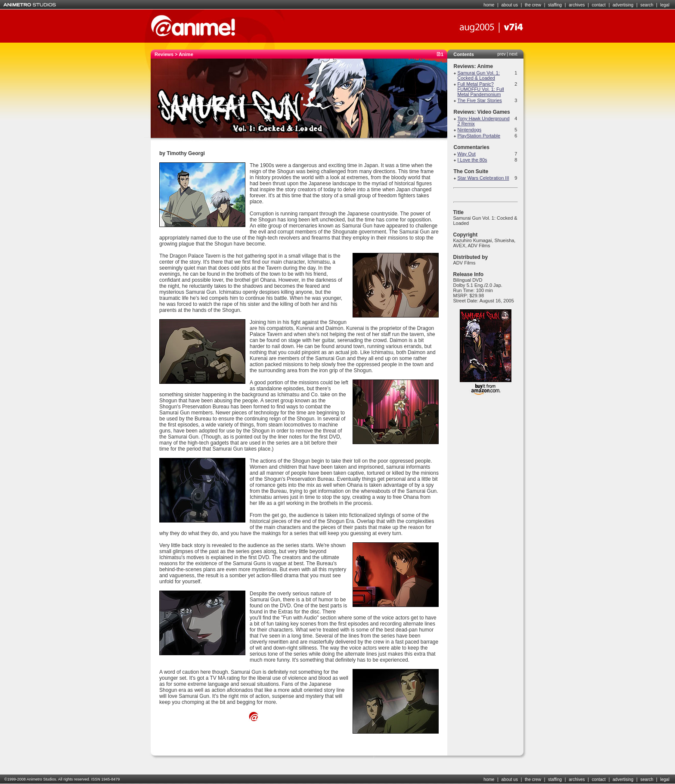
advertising (623, 5)
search (647, 5)
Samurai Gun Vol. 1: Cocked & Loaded (479, 75)
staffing (555, 5)
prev (501, 54)
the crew (533, 5)
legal (665, 5)
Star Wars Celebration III (483, 178)
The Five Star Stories (480, 100)
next (513, 54)
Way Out (467, 154)
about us (510, 5)
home (489, 5)
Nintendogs (470, 130)
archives (577, 5)
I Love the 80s (472, 160)
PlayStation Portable (479, 136)
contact (599, 5)
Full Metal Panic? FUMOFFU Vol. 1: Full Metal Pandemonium (481, 89)
